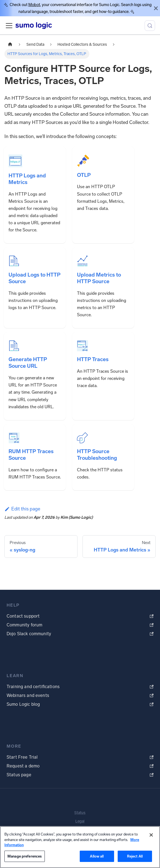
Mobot (34, 5)
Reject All (135, 856)
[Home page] (10, 44)
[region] (80, 847)
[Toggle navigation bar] (9, 26)
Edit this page (22, 509)
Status (80, 813)
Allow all (97, 856)
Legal (80, 821)
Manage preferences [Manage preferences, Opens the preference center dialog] (25, 856)
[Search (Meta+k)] (150, 26)
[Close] (156, 8)
